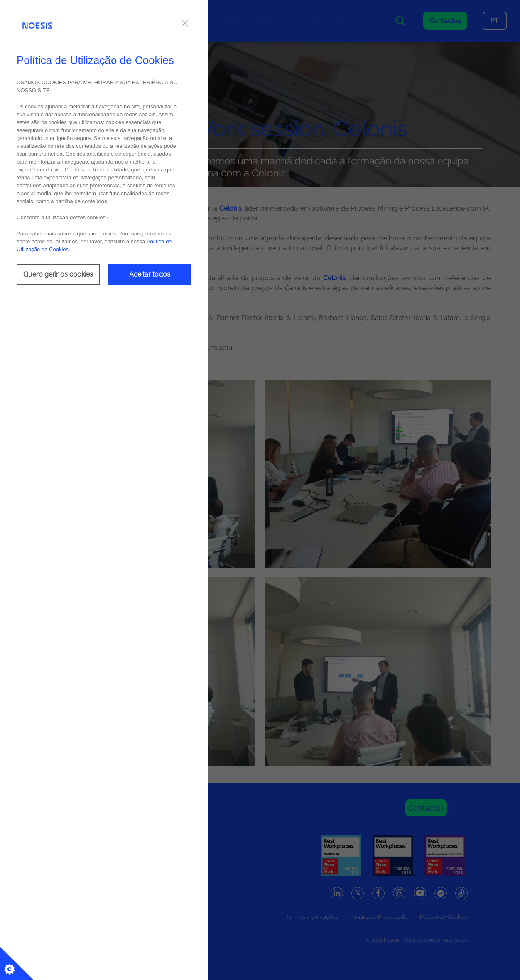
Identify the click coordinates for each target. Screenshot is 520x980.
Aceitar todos (150, 274)
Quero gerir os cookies (58, 274)
